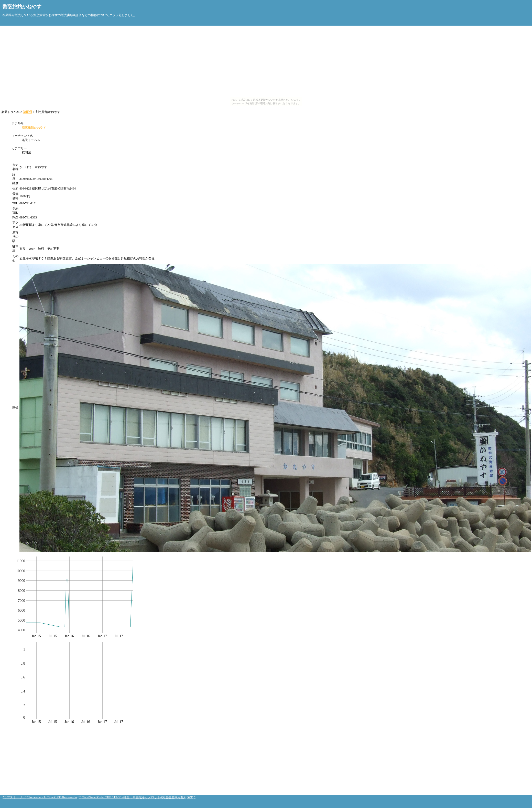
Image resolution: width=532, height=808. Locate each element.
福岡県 (28, 112)
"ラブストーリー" (15, 797)
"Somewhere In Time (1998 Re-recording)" (54, 797)
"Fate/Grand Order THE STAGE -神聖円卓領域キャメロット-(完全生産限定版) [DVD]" (138, 797)
